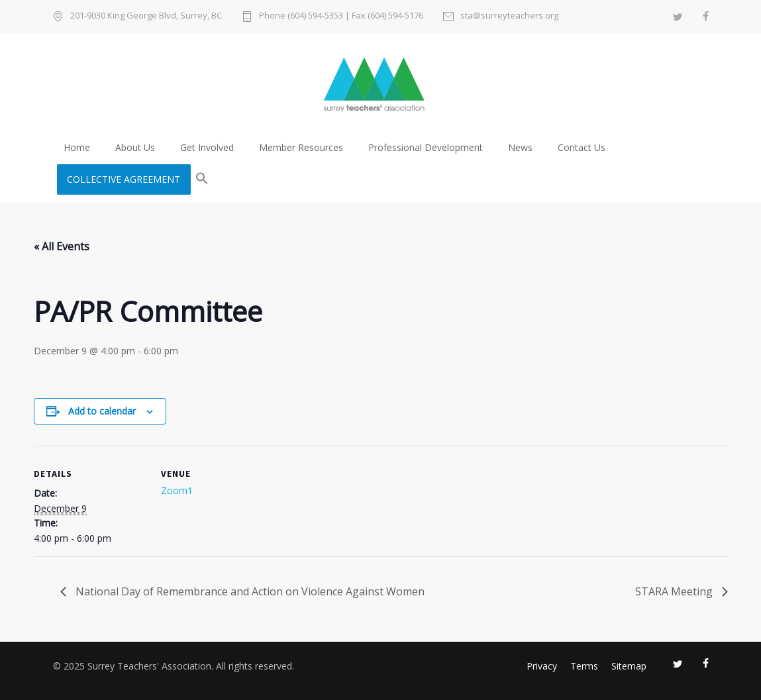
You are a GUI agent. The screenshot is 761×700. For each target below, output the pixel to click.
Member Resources (301, 147)
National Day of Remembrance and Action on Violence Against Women (249, 591)
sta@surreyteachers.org (509, 16)
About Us (135, 147)
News (520, 147)
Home (77, 147)
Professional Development (426, 147)
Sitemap (629, 666)
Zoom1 (177, 490)
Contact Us (582, 147)
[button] (202, 179)
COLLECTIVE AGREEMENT (124, 179)
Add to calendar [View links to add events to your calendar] (102, 411)
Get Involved (207, 147)
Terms (584, 666)
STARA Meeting (675, 591)
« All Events (62, 246)
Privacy (542, 666)
